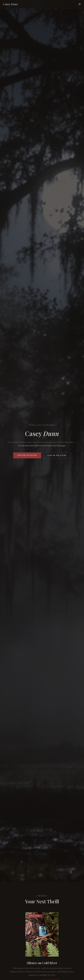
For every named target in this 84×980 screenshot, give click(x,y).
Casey (10, 4)
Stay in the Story (57, 456)
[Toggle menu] (80, 4)
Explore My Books (27, 456)
